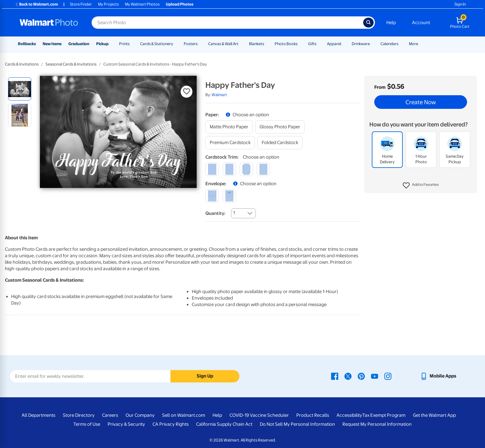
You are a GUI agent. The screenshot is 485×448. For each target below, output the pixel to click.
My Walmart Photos (142, 4)
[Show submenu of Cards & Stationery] (176, 44)
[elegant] (246, 169)
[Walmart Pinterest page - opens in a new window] (361, 376)
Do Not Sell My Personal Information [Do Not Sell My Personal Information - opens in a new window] (297, 424)
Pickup (102, 44)
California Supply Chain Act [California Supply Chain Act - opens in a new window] (224, 424)
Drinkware (361, 44)
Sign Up (205, 376)
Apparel (334, 44)
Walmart (219, 95)
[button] (421, 186)
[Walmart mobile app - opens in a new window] (438, 376)
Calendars (389, 44)
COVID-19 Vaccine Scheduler (259, 415)
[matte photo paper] (229, 127)
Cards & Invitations (22, 64)
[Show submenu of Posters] (200, 44)
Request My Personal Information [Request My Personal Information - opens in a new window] (377, 424)
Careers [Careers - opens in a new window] (110, 415)
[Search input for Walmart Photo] (227, 23)
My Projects (108, 4)
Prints (124, 44)
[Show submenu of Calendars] (401, 44)
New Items (52, 44)
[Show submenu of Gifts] (319, 44)
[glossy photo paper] (280, 127)
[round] (229, 169)
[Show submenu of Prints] (132, 44)
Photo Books (286, 44)
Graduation (79, 44)
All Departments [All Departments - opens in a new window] (39, 415)
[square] (212, 169)
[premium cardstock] (230, 143)
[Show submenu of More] (421, 44)
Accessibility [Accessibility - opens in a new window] (349, 415)
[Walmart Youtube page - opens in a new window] (375, 376)
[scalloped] (263, 169)
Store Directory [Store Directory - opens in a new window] (79, 415)
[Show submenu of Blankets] (267, 44)
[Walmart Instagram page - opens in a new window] (388, 376)
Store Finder (81, 4)
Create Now (421, 102)
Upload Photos (180, 4)
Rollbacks (27, 44)
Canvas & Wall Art (223, 44)
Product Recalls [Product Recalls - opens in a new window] (313, 415)
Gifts (312, 44)
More (414, 44)
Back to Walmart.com (36, 4)
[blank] (212, 196)
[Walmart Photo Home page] (49, 23)
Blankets (257, 44)
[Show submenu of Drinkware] (373, 44)
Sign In (460, 4)
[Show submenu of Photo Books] (300, 44)
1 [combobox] (234, 213)
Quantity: (215, 213)
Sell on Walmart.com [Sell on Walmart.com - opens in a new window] (184, 415)
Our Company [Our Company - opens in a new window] (140, 415)
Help (391, 23)
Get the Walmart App (434, 415)
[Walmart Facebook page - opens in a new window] (335, 376)
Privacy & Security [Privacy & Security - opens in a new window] (126, 424)
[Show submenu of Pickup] (111, 44)
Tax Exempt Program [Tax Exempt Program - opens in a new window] (384, 415)
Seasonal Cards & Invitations (71, 64)
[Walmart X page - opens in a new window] (348, 376)
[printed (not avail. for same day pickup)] (229, 196)
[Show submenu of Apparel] (344, 44)
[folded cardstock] (280, 143)
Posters (191, 44)
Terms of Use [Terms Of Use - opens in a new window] (87, 424)
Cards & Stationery (157, 44)
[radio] (20, 89)
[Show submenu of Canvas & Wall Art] (241, 44)
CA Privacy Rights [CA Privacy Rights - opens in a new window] (171, 424)
